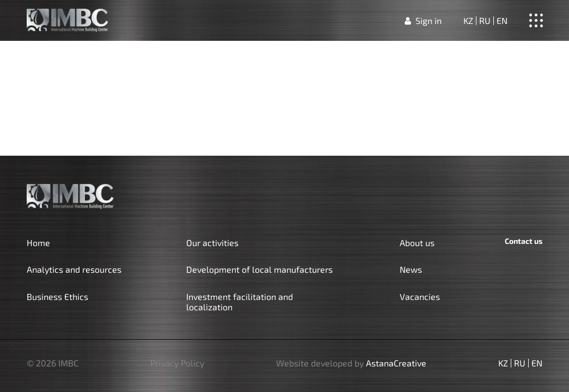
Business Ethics (57, 296)
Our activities (212, 243)
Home (38, 243)
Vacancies (420, 296)
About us (417, 243)
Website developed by (351, 363)
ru (485, 21)
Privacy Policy (177, 363)
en (502, 21)
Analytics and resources (74, 269)
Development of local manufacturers (259, 269)
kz (468, 21)
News (411, 269)
